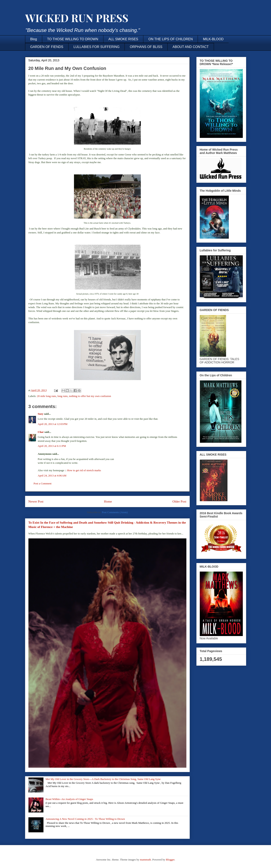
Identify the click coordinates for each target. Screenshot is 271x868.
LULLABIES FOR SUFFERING (97, 47)
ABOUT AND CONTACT (191, 47)
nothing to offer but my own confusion (90, 396)
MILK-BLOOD (213, 39)
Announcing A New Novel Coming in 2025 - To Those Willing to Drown (85, 819)
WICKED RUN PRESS (77, 18)
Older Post (179, 501)
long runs (63, 396)
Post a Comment (43, 483)
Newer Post (36, 501)
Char (41, 432)
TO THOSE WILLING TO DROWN (73, 39)
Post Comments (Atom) (115, 512)
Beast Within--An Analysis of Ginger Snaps (69, 799)
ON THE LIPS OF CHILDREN (170, 39)
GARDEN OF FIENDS (47, 47)
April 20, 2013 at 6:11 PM (52, 446)
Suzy (41, 414)
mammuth (146, 860)
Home (108, 501)
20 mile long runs (46, 396)
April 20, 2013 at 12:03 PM (53, 424)
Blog (34, 39)
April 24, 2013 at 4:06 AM (52, 476)
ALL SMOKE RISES (123, 39)
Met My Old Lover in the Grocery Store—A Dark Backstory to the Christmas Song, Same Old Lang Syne (103, 779)
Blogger (170, 860)
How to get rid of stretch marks (84, 470)
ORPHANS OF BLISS (146, 47)
